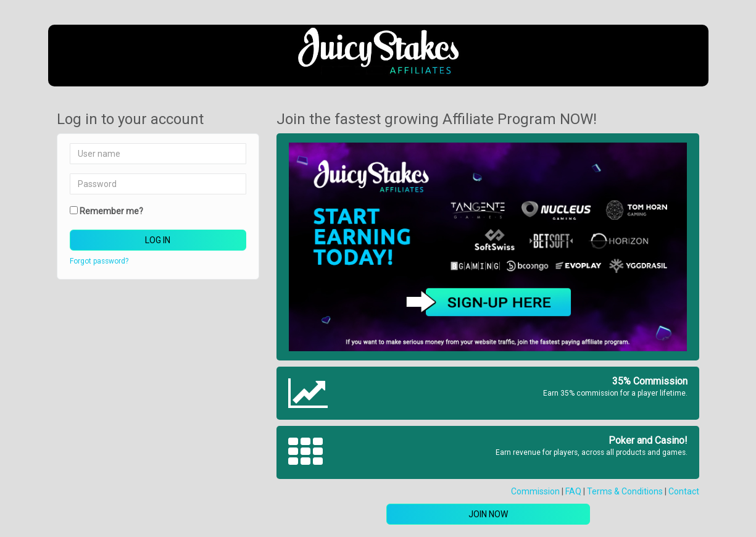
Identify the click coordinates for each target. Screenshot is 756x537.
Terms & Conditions (625, 491)
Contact (684, 491)
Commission (535, 491)
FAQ (573, 491)
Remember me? (111, 211)
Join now (488, 514)
